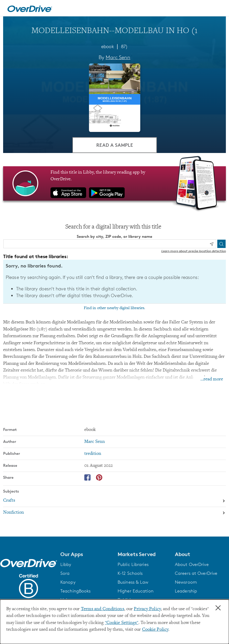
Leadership (186, 591)
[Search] (221, 244)
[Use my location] (212, 244)
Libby (66, 564)
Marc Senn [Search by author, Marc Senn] (118, 57)
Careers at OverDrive (196, 573)
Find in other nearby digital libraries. (115, 308)
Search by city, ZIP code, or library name (115, 236)
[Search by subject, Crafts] (115, 501)
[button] (86, 554)
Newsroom (186, 582)
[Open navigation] (219, 9)
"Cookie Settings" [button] (122, 623)
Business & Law (133, 582)
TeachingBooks (75, 591)
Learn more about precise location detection (194, 251)
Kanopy (68, 582)
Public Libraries (133, 564)
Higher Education (136, 591)
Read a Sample (115, 145)
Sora (65, 573)
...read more (212, 379)
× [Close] (218, 608)
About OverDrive (192, 564)
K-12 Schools (130, 573)
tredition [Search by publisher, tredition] (93, 454)
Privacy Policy (147, 609)
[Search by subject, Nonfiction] (115, 513)
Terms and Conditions (103, 609)
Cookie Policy (155, 630)
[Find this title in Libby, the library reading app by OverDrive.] (115, 183)
